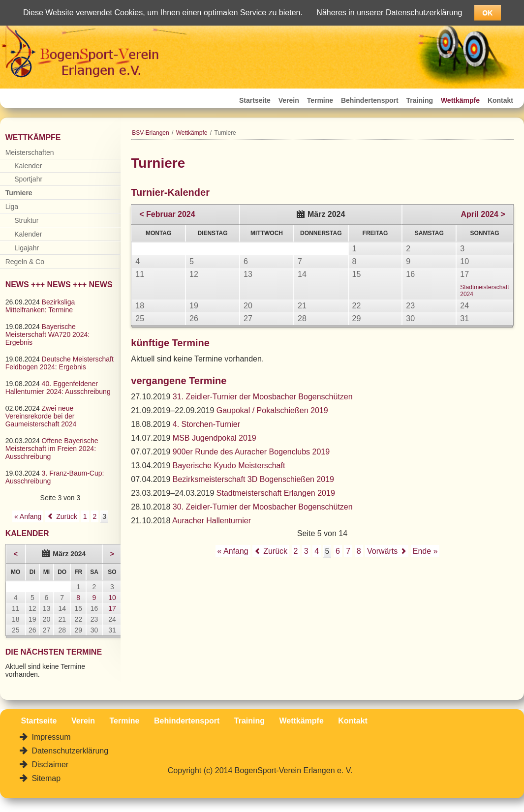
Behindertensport (370, 100)
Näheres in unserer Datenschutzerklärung (389, 13)
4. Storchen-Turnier (206, 424)
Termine (320, 100)
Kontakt (500, 100)
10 (112, 598)
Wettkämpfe (460, 100)
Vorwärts (382, 551)
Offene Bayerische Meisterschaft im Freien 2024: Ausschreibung (52, 449)
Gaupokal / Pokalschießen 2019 (272, 410)
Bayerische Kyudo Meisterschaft (229, 466)
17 (112, 608)
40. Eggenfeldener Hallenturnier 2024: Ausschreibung (58, 388)
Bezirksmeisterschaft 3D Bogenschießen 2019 (253, 479)
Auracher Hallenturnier (212, 521)
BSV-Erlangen (150, 133)
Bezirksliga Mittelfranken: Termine (40, 306)
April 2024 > (483, 214)
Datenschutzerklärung (69, 751)
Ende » (425, 551)
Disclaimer (49, 765)
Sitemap (45, 778)
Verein (289, 100)
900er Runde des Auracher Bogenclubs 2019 (251, 452)
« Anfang (233, 551)
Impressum (50, 737)
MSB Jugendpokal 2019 (215, 438)
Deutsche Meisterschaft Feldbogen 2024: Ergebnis (60, 363)
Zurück (275, 551)
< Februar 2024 (167, 214)
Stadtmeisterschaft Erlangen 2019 (276, 493)
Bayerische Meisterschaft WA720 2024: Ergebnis (47, 334)
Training (420, 100)
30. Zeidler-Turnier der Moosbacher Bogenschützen (263, 507)
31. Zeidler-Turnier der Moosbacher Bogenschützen (263, 397)
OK (487, 13)
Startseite (255, 100)
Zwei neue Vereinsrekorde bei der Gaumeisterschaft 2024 (41, 416)
